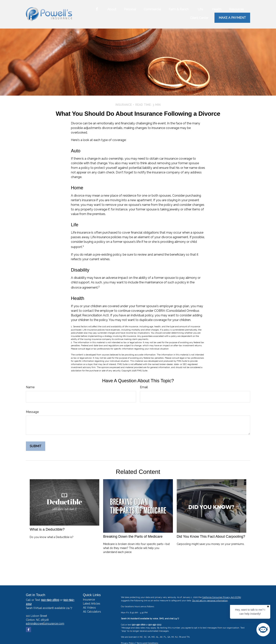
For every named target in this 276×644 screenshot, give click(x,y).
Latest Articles (92, 604)
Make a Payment (232, 18)
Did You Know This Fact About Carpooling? (211, 536)
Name (30, 387)
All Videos (89, 608)
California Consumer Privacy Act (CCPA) (222, 597)
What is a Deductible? (47, 529)
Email (144, 387)
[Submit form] (36, 446)
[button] (112, 9)
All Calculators (92, 612)
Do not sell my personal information (210, 601)
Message (32, 412)
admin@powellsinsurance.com (45, 623)
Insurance (89, 600)
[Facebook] (97, 9)
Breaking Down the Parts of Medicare (133, 536)
